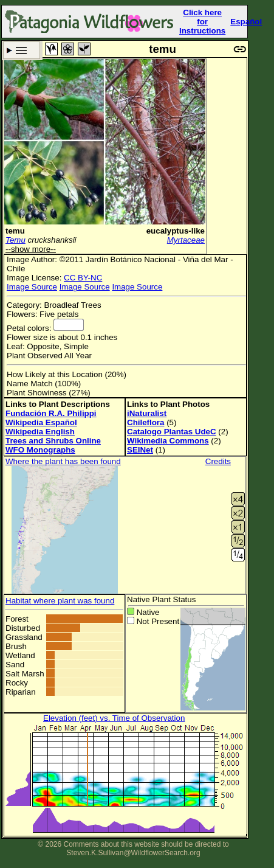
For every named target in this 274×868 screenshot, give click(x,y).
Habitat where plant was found (60, 601)
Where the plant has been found (63, 461)
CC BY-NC (83, 278)
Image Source (32, 287)
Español (246, 22)
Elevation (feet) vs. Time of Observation (114, 718)
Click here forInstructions (202, 22)
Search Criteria (22, 50)
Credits (218, 461)
